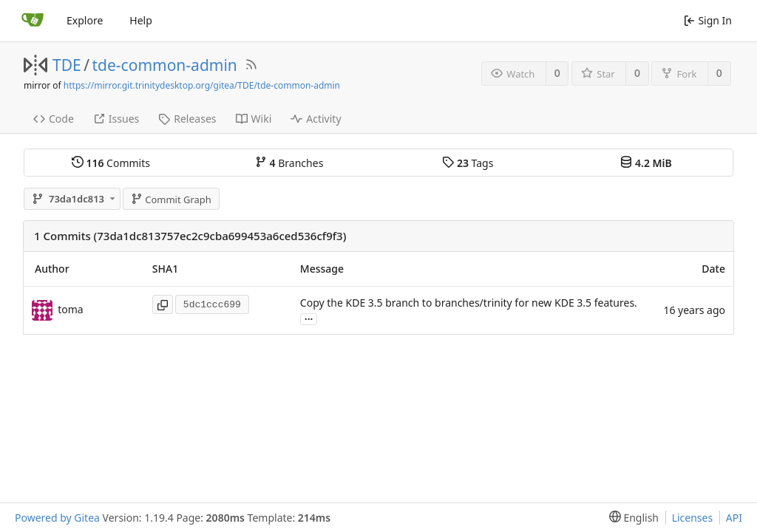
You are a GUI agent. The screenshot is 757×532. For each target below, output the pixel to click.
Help (141, 20)
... (309, 318)
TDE (67, 65)
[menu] (631, 518)
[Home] (33, 21)
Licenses (693, 518)
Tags (468, 163)
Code (54, 119)
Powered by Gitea (57, 518)
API (734, 518)
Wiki (254, 119)
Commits (111, 163)
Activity (316, 119)
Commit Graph (171, 199)
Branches (289, 163)
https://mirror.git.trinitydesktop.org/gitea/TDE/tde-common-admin (202, 85)
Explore (85, 20)
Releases (187, 119)
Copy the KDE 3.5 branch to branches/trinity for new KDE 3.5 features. (469, 303)
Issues (116, 119)
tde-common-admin (165, 65)
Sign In (708, 20)
